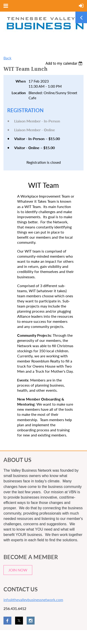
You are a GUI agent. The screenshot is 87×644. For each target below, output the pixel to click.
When (21, 81)
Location (19, 93)
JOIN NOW (18, 570)
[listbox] (64, 63)
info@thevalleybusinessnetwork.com (33, 600)
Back (7, 58)
